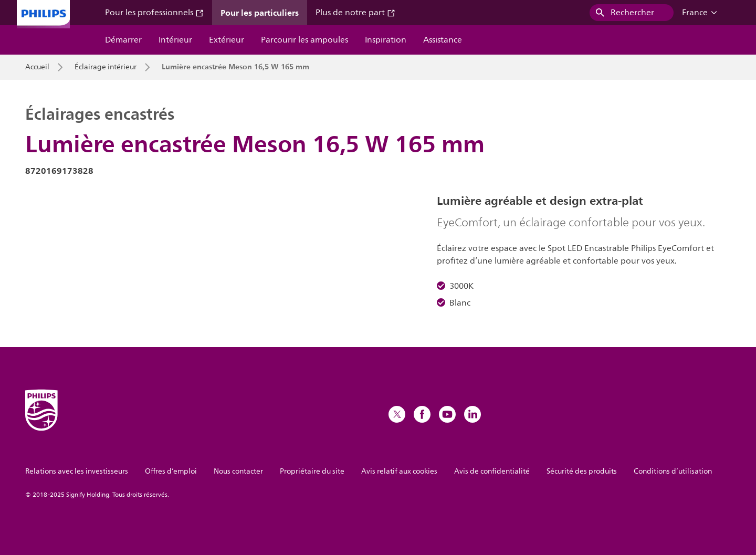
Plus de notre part (355, 13)
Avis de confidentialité (492, 471)
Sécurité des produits (582, 471)
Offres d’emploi (171, 471)
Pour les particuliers (260, 13)
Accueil (37, 67)
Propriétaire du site (312, 471)
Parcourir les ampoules (304, 40)
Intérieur (175, 40)
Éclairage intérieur (106, 67)
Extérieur (227, 40)
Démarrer (123, 40)
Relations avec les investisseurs (77, 471)
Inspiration (386, 40)
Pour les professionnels (154, 13)
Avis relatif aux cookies (399, 471)
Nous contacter (238, 471)
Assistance (443, 40)
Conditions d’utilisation (673, 471)
